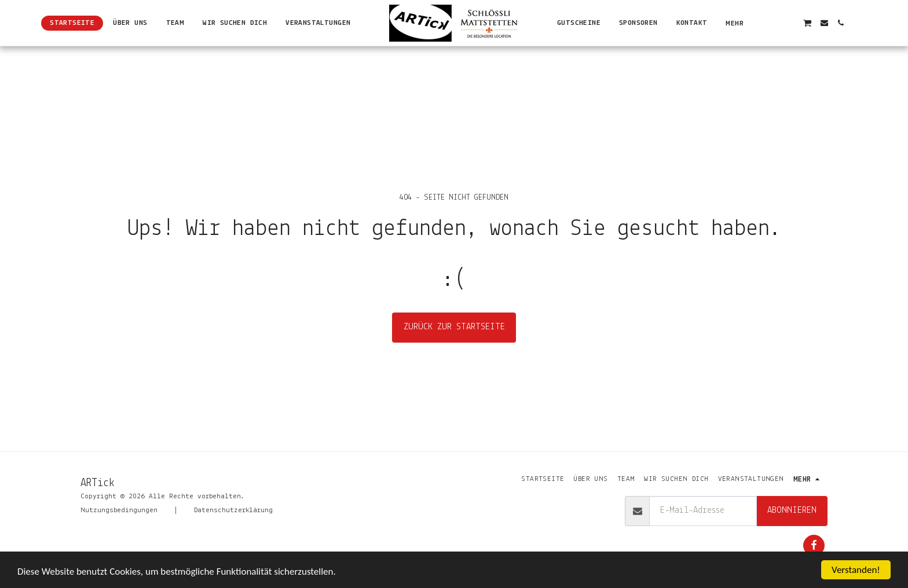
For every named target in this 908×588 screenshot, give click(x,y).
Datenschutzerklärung (233, 510)
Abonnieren (792, 510)
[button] (773, 23)
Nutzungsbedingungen (119, 510)
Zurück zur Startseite (454, 327)
